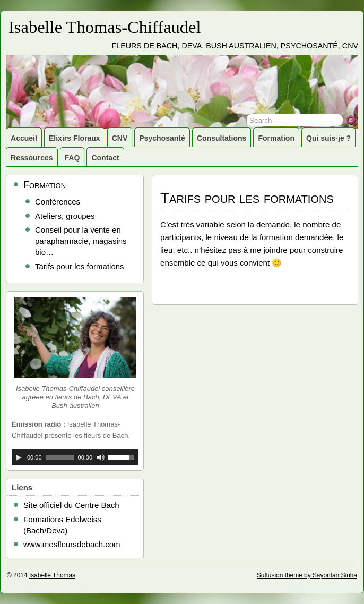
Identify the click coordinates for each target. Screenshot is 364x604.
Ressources (32, 158)
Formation (276, 138)
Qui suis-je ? (328, 138)
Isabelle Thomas (52, 575)
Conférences (58, 202)
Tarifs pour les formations (80, 266)
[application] (75, 457)
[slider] (60, 457)
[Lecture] (19, 457)
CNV (120, 138)
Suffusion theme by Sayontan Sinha (307, 575)
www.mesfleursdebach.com (72, 544)
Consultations (222, 138)
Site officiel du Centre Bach (71, 505)
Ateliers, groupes (65, 216)
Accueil (24, 138)
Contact (105, 158)
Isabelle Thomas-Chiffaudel (105, 27)
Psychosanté (162, 138)
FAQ (72, 158)
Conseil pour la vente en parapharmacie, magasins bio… (81, 241)
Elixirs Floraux (75, 138)
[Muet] (101, 457)
